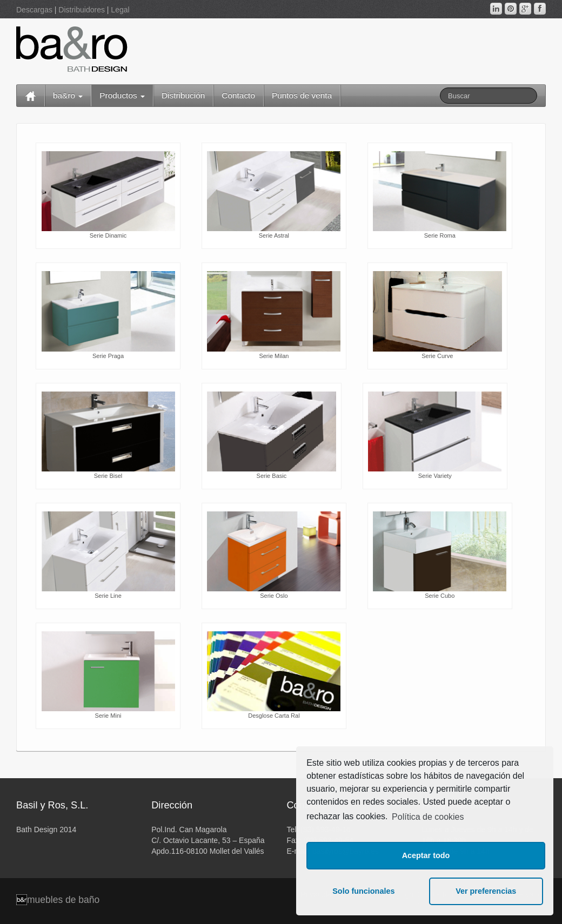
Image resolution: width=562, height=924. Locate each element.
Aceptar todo (426, 855)
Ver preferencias (486, 891)
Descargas (34, 10)
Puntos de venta (302, 95)
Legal (120, 10)
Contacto (238, 95)
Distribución (183, 95)
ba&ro (68, 95)
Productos (122, 95)
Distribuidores (82, 10)
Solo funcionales (363, 891)
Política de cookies (428, 817)
